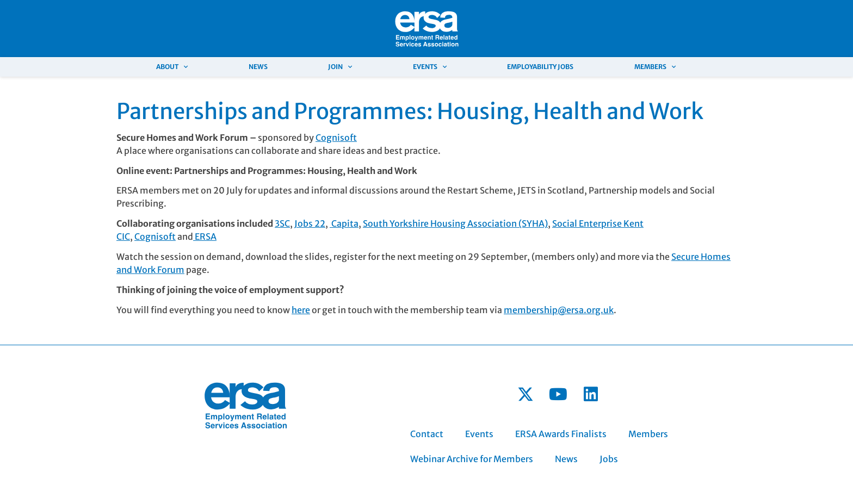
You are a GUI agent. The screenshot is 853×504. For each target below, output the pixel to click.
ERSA (205, 237)
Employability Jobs (540, 67)
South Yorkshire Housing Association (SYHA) (455, 223)
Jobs (609, 459)
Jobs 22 (310, 223)
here (301, 310)
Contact (427, 434)
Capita (344, 223)
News (258, 67)
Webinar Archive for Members (472, 459)
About (172, 67)
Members (655, 67)
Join (340, 67)
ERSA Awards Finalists (561, 434)
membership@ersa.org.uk (559, 310)
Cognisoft (336, 138)
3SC (282, 223)
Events (430, 67)
